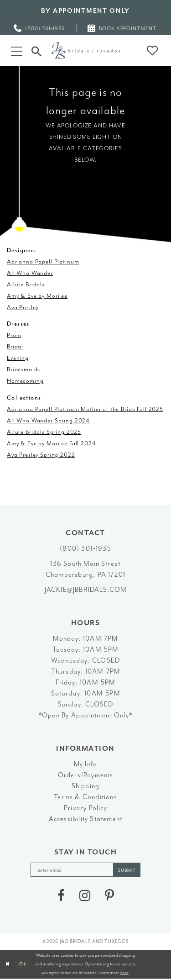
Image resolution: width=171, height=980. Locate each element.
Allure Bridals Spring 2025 (44, 432)
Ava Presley (23, 307)
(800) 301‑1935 (85, 549)
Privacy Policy (85, 808)
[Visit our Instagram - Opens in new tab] (85, 896)
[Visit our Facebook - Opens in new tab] (61, 896)
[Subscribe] (129, 870)
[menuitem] (40, 28)
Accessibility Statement (86, 819)
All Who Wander (30, 273)
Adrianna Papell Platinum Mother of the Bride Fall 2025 (85, 409)
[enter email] (86, 870)
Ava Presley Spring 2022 (41, 455)
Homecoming (25, 381)
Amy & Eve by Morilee (37, 296)
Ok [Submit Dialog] (23, 964)
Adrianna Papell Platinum (43, 261)
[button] (17, 50)
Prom (14, 335)
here (124, 973)
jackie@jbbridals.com (86, 590)
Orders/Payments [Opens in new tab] (86, 775)
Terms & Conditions (85, 797)
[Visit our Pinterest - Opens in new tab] (109, 896)
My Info (85, 764)
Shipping (86, 786)
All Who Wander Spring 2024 (48, 420)
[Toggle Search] (36, 50)
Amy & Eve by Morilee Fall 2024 (52, 443)
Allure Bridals (26, 284)
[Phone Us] (40, 28)
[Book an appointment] (122, 28)
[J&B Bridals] (86, 50)
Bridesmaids (23, 369)
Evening (18, 358)
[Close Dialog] (8, 965)
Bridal (15, 346)
